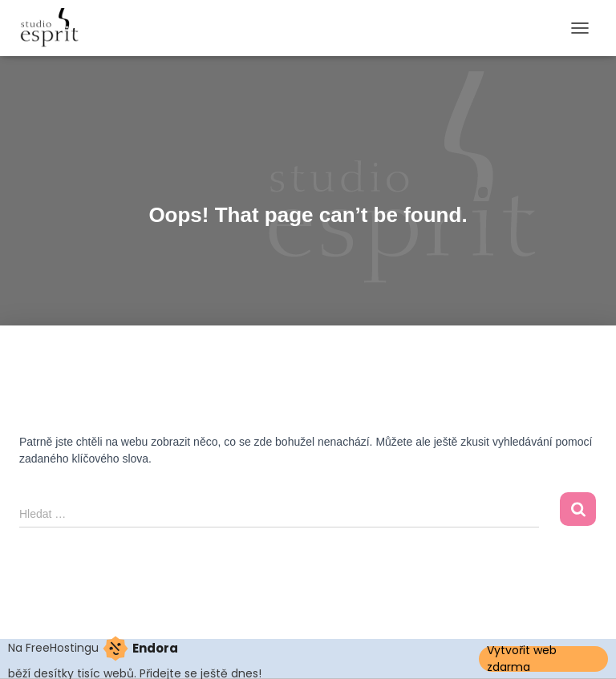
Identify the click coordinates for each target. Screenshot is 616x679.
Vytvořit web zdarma (522, 659)
